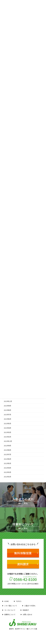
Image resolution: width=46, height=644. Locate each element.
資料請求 (28, 564)
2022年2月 (7, 477)
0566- (23, 579)
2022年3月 (7, 472)
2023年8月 (7, 410)
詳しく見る (23, 503)
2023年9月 (7, 406)
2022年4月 (7, 468)
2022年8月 (7, 450)
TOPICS (18, 601)
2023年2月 (7, 437)
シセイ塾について (10, 606)
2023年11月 (8, 401)
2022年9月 (7, 446)
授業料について (9, 614)
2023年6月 (7, 419)
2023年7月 (7, 415)
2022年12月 (8, 441)
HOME (6, 601)
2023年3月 (7, 432)
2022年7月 (7, 454)
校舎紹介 (25, 610)
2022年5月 (7, 463)
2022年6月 (7, 459)
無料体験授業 (26, 553)
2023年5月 (7, 423)
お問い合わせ (26, 614)
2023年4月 (7, 428)
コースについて (9, 610)
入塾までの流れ (29, 606)
